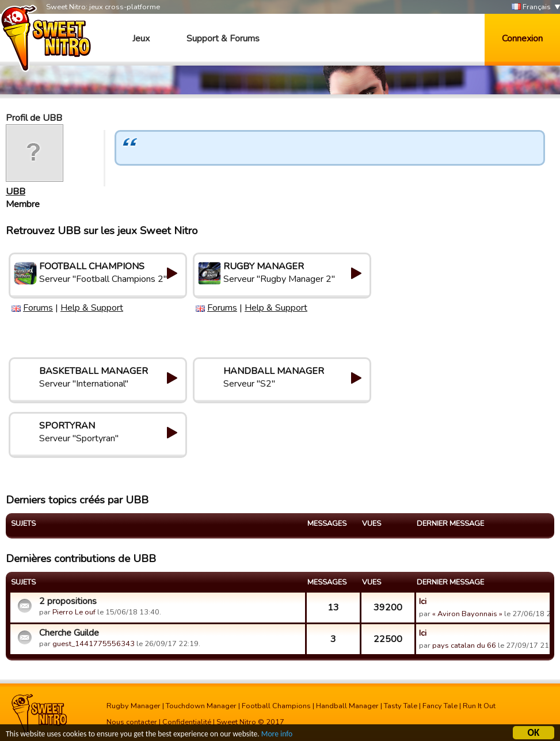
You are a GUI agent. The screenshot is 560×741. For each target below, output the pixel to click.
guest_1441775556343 (94, 644)
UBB (16, 192)
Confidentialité (187, 722)
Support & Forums (223, 39)
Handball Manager (347, 706)
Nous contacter (132, 722)
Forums (38, 308)
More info (277, 735)
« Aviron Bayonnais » (467, 614)
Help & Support (92, 308)
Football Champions (276, 706)
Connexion (522, 39)
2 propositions (68, 601)
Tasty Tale (401, 706)
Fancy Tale (440, 706)
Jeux (141, 39)
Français (531, 7)
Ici (423, 601)
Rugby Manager (134, 706)
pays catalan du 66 (464, 645)
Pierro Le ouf (74, 612)
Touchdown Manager (201, 706)
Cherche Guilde (69, 633)
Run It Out (479, 706)
